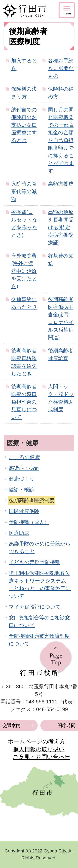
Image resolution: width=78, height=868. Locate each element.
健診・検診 (21, 490)
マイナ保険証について (35, 607)
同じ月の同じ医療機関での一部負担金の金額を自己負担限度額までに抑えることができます (61, 140)
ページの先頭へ (56, 658)
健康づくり (22, 479)
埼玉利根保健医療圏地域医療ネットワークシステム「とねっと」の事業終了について (40, 584)
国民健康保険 (24, 511)
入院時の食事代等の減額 (24, 191)
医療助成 (19, 533)
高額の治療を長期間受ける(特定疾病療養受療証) (61, 227)
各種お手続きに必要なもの (61, 68)
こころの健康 (24, 457)
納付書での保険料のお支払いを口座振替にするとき (24, 125)
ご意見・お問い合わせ (41, 757)
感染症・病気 (24, 468)
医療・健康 (22, 443)
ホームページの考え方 (37, 741)
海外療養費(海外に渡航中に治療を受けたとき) (24, 271)
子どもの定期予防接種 (34, 562)
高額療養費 (61, 184)
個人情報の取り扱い (39, 749)
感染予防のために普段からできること (40, 547)
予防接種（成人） (29, 522)
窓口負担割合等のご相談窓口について (39, 621)
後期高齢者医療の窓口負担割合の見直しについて (24, 402)
